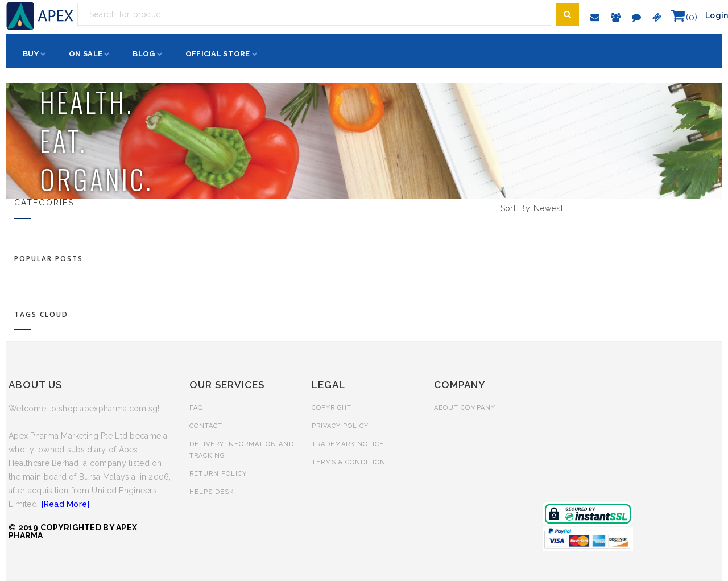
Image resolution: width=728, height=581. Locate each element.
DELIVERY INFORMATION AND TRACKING (242, 450)
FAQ (196, 408)
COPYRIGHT (332, 408)
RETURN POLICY (218, 474)
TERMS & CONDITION (349, 462)
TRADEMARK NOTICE (348, 444)
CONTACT (206, 426)
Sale (86, 54)
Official (218, 54)
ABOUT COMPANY (465, 408)
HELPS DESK (212, 492)
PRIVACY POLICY (340, 426)
